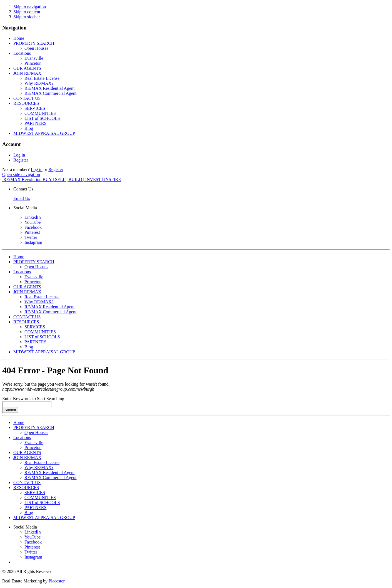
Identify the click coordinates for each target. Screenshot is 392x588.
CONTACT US (27, 98)
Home (19, 38)
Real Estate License (42, 78)
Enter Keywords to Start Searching (33, 399)
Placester (57, 581)
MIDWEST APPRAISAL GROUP (44, 133)
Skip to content (27, 12)
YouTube (33, 222)
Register (21, 160)
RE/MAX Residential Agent (49, 88)
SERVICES (35, 108)
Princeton (33, 63)
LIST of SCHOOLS (42, 118)
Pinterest (32, 232)
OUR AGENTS (27, 68)
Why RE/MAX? (39, 83)
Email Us (22, 198)
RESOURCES (26, 103)
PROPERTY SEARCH (34, 43)
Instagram (33, 242)
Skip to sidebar (27, 17)
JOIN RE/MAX (27, 73)
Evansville (34, 58)
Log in (19, 155)
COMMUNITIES (40, 113)
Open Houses (36, 48)
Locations (22, 53)
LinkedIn (33, 217)
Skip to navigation (30, 7)
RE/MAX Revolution (62, 179)
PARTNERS (35, 123)
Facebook (33, 227)
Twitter (31, 237)
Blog (29, 128)
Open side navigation (21, 174)
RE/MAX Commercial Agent (51, 93)
